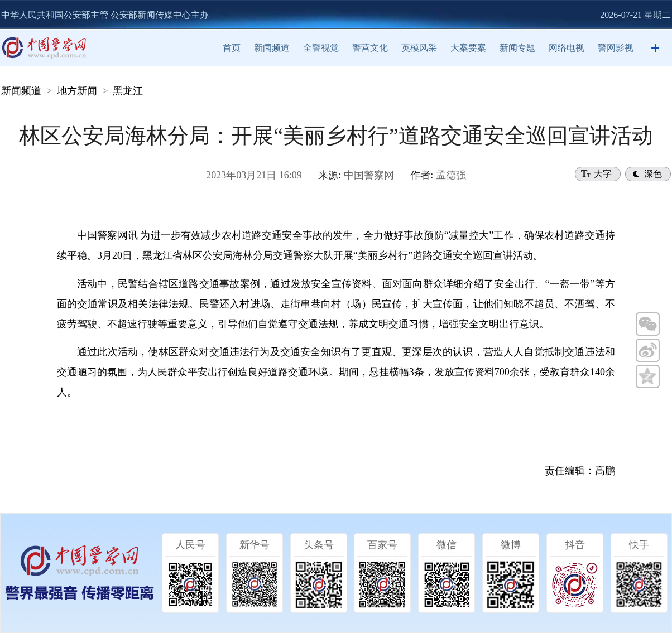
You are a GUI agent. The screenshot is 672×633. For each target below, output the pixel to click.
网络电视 (567, 48)
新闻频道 (272, 48)
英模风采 (419, 48)
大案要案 (468, 48)
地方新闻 (77, 91)
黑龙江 (128, 91)
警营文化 (370, 48)
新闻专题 (517, 48)
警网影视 (616, 48)
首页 (232, 48)
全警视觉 (321, 48)
